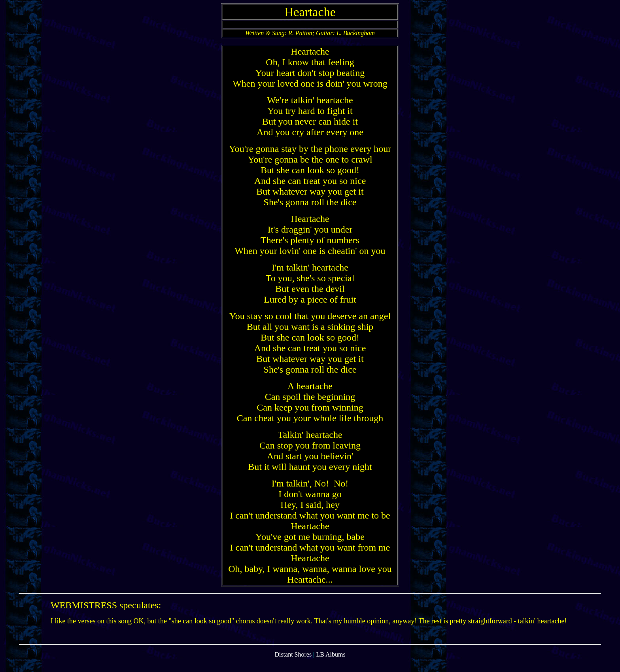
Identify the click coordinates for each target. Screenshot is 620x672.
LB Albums (331, 665)
